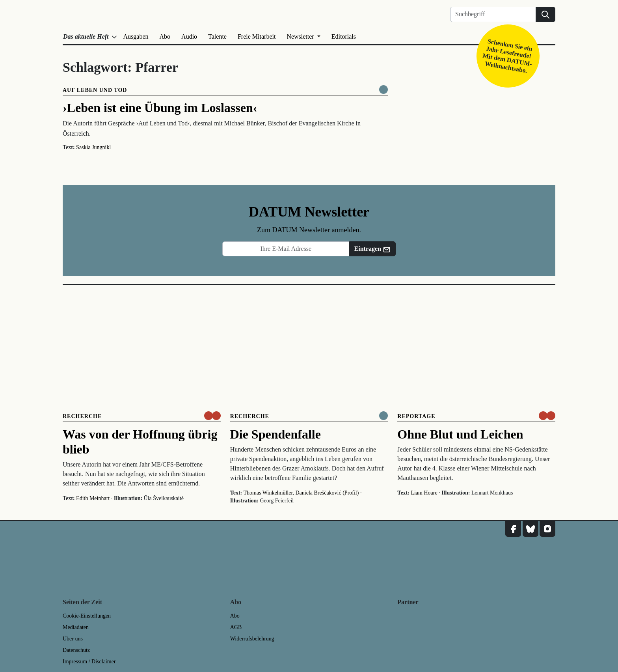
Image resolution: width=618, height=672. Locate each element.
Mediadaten (76, 627)
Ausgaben (136, 36)
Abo (165, 36)
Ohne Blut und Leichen (460, 434)
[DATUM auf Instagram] (547, 529)
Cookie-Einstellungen (87, 616)
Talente (217, 36)
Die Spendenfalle (275, 434)
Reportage (416, 416)
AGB (236, 627)
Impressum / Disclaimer (89, 662)
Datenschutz (76, 650)
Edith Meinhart (93, 498)
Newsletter (301, 36)
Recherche (82, 416)
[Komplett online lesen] (383, 90)
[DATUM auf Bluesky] (531, 529)
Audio (189, 36)
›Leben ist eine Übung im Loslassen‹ (160, 108)
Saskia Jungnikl (93, 147)
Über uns (73, 639)
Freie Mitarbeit (257, 36)
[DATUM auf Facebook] (513, 529)
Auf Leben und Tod (95, 90)
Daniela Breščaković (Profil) (327, 493)
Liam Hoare (424, 493)
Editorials (344, 36)
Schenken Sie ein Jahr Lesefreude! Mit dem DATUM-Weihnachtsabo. (507, 56)
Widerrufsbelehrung (252, 639)
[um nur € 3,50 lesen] (212, 416)
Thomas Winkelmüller (268, 493)
